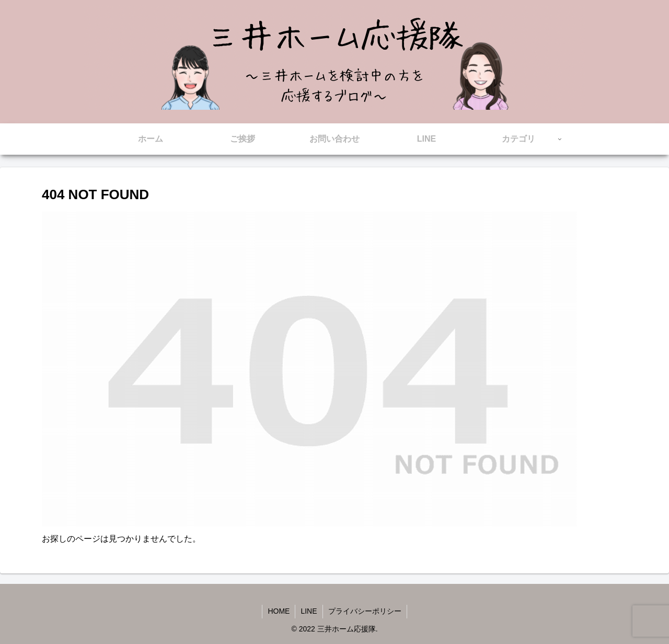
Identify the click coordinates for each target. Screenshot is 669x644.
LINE (309, 611)
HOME (279, 611)
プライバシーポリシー (365, 611)
